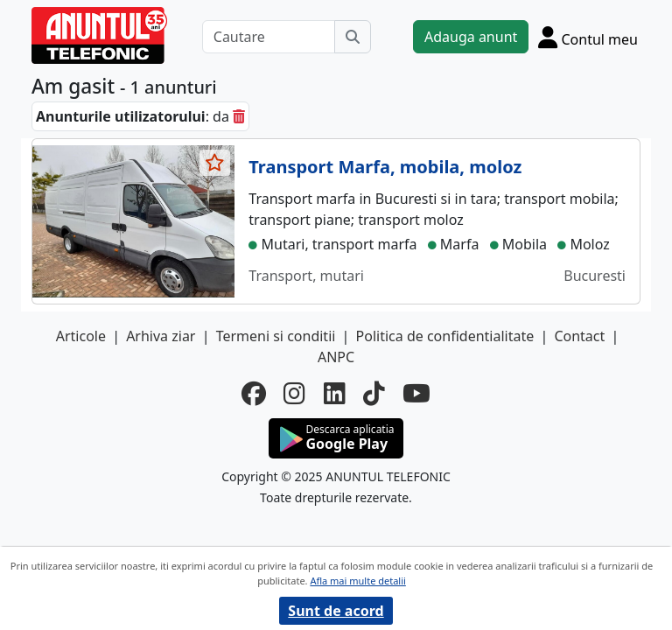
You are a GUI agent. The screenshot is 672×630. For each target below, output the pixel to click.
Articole (81, 336)
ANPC (336, 357)
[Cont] (588, 37)
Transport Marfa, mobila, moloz (385, 167)
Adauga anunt (471, 37)
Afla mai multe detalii (357, 581)
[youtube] (416, 393)
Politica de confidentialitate (445, 336)
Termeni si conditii (276, 336)
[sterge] (239, 116)
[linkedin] (335, 393)
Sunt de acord (336, 611)
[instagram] (294, 393)
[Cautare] (269, 37)
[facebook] (254, 393)
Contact (579, 336)
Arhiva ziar (161, 336)
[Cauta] (353, 37)
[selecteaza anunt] (215, 163)
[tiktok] (374, 393)
